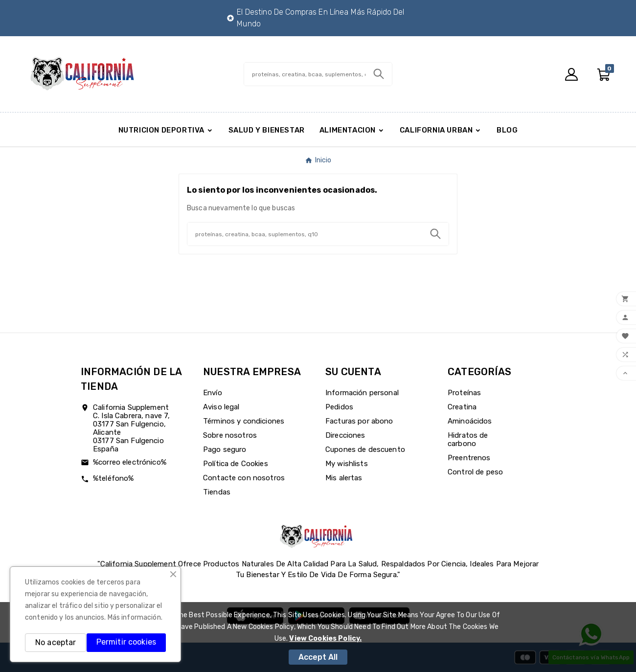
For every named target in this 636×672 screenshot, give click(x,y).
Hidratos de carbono (468, 439)
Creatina (462, 407)
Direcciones (345, 435)
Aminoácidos (470, 421)
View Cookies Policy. (325, 638)
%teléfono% (113, 478)
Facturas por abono (359, 421)
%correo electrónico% (130, 462)
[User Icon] (571, 74)
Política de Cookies (236, 464)
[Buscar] (305, 74)
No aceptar (56, 642)
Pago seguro (225, 449)
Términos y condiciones (244, 421)
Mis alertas (344, 478)
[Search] (379, 74)
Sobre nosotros (230, 435)
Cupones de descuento (365, 449)
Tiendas (217, 492)
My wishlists (347, 464)
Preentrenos (469, 458)
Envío (213, 393)
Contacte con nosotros (244, 478)
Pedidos (339, 407)
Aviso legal (221, 407)
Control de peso (475, 472)
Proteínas (464, 393)
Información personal (362, 393)
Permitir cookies (126, 642)
